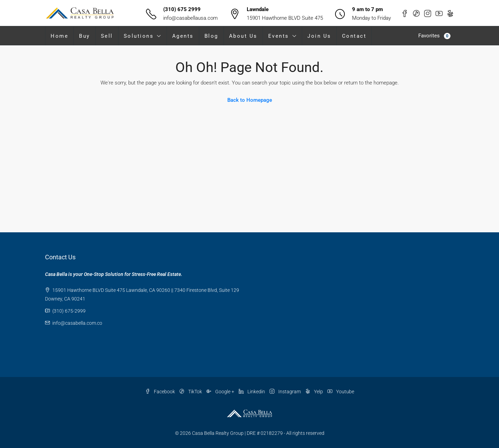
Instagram (286, 392)
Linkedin (252, 392)
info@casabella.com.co (77, 323)
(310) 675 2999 (182, 9)
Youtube (341, 392)
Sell (107, 36)
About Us (243, 36)
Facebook (161, 392)
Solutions (139, 36)
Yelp (315, 392)
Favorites (434, 36)
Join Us (319, 36)
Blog (211, 36)
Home (59, 36)
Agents (183, 36)
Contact (354, 36)
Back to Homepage (250, 100)
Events (279, 36)
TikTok (191, 392)
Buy (85, 36)
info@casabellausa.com (190, 18)
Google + (221, 392)
